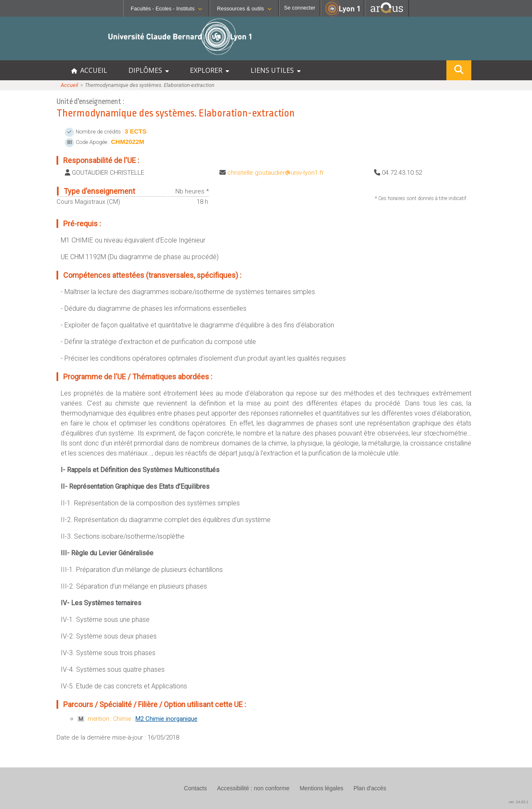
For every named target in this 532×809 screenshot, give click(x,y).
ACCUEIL (89, 70)
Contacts (195, 788)
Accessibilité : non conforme (253, 788)
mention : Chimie (109, 719)
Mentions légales (321, 788)
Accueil (69, 85)
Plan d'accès (370, 788)
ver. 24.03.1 (518, 802)
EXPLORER (209, 70)
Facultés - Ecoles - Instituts (166, 9)
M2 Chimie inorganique (166, 719)
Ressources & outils (244, 9)
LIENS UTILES (276, 70)
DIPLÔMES (149, 70)
